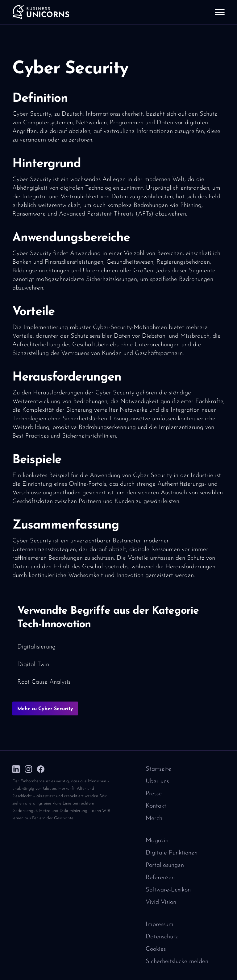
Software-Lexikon (168, 890)
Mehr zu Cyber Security (45, 709)
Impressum (160, 924)
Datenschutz (162, 937)
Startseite (158, 769)
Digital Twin (33, 665)
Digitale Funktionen (172, 853)
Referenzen (160, 878)
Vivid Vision (161, 902)
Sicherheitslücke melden (177, 961)
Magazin (157, 841)
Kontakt (156, 806)
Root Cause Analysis (44, 682)
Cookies (156, 949)
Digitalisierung (36, 647)
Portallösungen (165, 865)
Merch (154, 818)
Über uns (157, 781)
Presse (154, 794)
